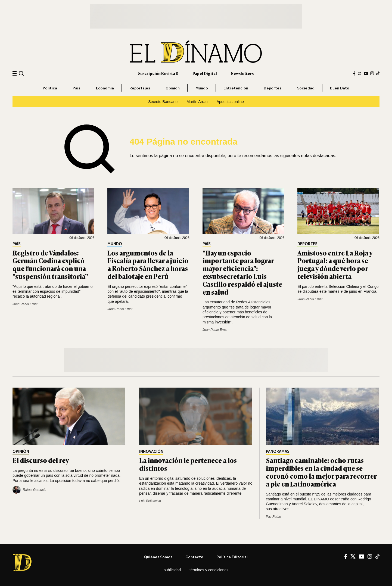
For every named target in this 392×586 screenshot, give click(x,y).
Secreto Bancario (163, 102)
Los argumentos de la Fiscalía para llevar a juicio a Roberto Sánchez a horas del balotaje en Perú (148, 264)
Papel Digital (205, 73)
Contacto (194, 557)
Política (50, 88)
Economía (105, 88)
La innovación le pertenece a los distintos (188, 464)
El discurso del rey (41, 460)
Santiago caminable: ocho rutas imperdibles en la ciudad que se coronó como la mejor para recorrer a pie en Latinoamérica (321, 472)
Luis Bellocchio (150, 501)
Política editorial (232, 557)
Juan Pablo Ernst (25, 304)
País (76, 88)
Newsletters (242, 73)
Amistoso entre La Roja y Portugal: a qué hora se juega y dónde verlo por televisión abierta (335, 264)
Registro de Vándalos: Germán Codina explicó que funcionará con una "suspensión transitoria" (50, 264)
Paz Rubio (273, 517)
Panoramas (278, 452)
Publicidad (172, 570)
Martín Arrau (197, 102)
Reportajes (140, 88)
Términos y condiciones (209, 570)
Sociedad (306, 88)
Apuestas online (230, 102)
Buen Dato (340, 88)
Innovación (151, 452)
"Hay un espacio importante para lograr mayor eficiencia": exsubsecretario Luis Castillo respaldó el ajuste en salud (242, 272)
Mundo (202, 88)
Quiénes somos (158, 557)
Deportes (273, 88)
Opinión (173, 88)
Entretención (236, 88)
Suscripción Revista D (158, 73)
